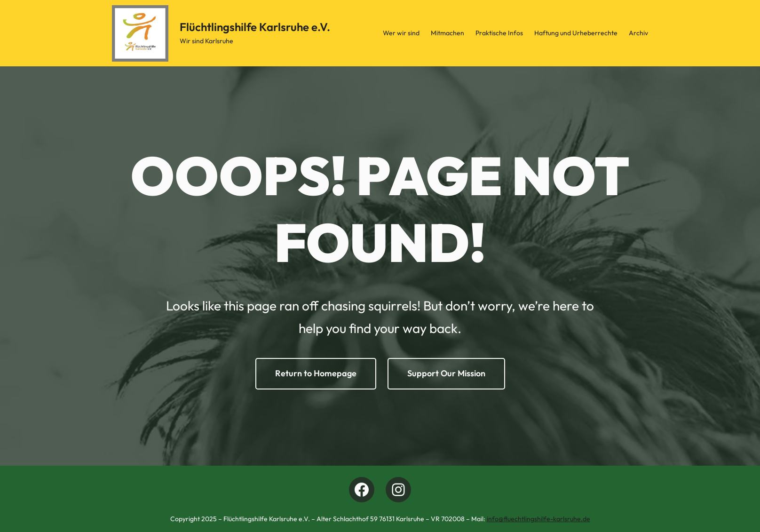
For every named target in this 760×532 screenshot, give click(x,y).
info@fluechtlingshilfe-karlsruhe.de (538, 519)
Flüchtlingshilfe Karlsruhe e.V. (255, 27)
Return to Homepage (316, 373)
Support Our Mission (446, 373)
